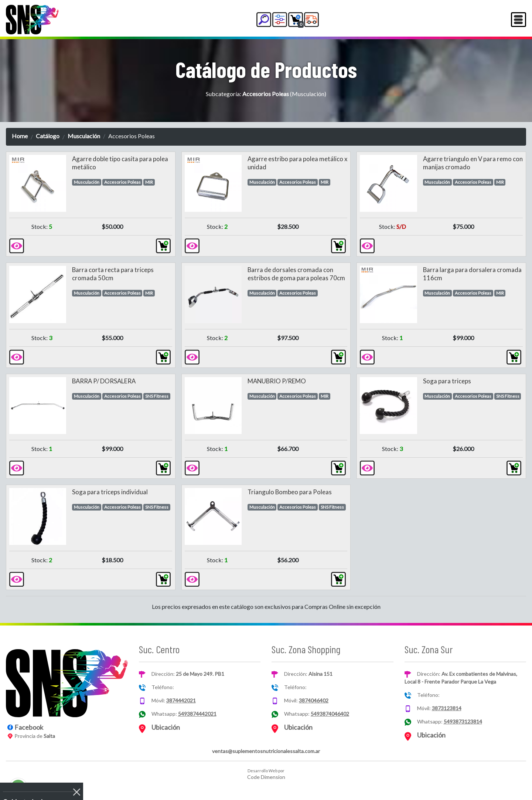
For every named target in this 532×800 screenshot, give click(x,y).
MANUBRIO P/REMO (277, 381)
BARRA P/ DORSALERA (104, 381)
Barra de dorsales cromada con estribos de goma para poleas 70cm (296, 274)
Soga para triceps (447, 381)
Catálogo (48, 136)
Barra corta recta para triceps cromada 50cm (113, 274)
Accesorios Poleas (122, 182)
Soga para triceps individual (110, 492)
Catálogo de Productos (266, 69)
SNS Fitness (157, 396)
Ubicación (166, 727)
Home (20, 136)
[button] (264, 20)
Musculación (84, 136)
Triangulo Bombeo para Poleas (290, 492)
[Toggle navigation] (519, 20)
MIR (149, 182)
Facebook (29, 727)
